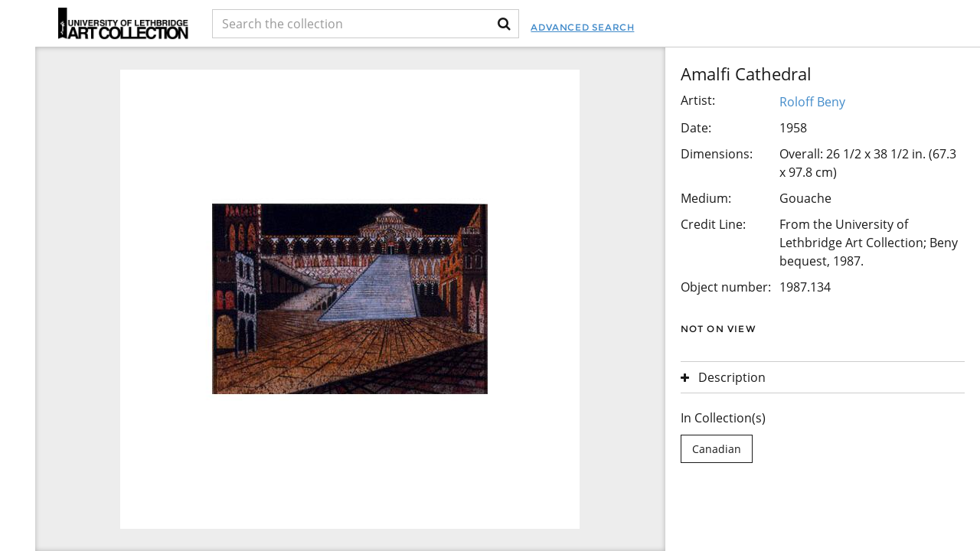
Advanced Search (582, 27)
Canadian (717, 449)
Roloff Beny (812, 102)
